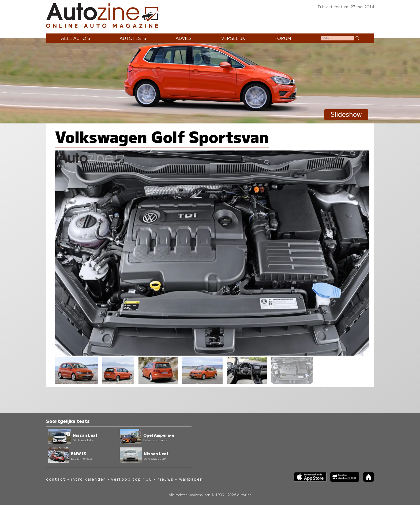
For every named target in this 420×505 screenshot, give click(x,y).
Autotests (133, 38)
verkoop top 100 (132, 479)
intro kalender (88, 479)
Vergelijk (233, 38)
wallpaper (191, 479)
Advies (184, 38)
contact (56, 479)
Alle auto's (76, 38)
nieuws (166, 479)
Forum (283, 38)
